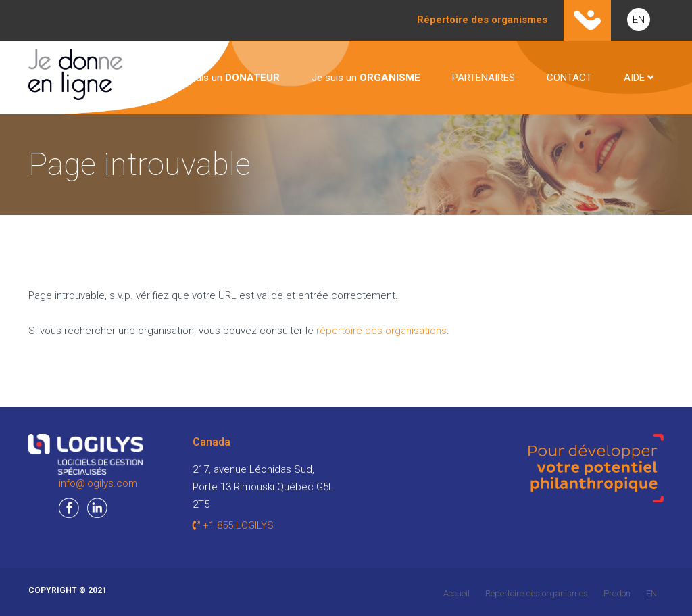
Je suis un (228, 78)
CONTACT (569, 78)
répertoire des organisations (381, 331)
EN (639, 20)
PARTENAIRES (484, 78)
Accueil (456, 593)
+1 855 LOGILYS (233, 525)
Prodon (617, 593)
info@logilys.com (98, 483)
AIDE (639, 78)
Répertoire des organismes (537, 593)
